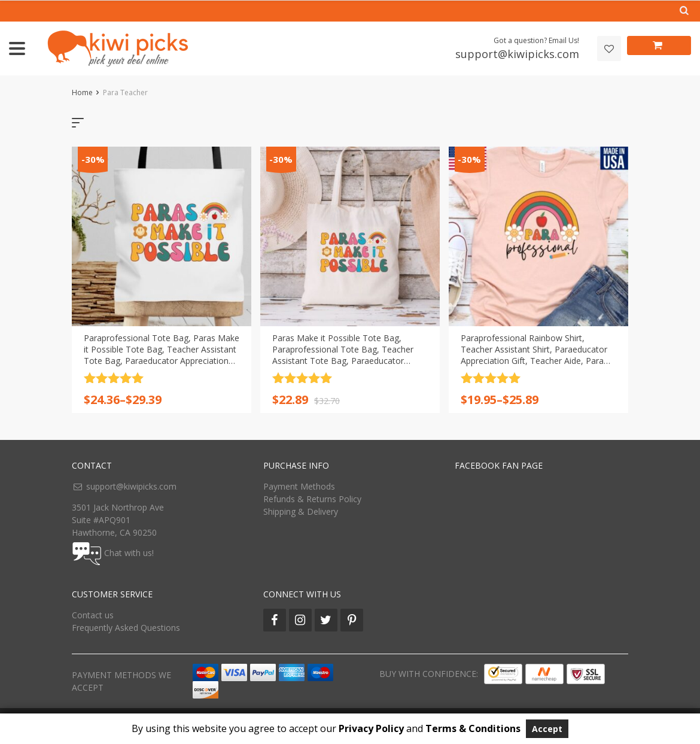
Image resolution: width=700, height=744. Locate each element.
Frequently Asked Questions (126, 628)
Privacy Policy (371, 728)
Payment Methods (299, 486)
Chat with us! (129, 552)
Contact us (93, 615)
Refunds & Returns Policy (312, 499)
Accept (547, 729)
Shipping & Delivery (301, 511)
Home (82, 92)
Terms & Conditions (473, 728)
